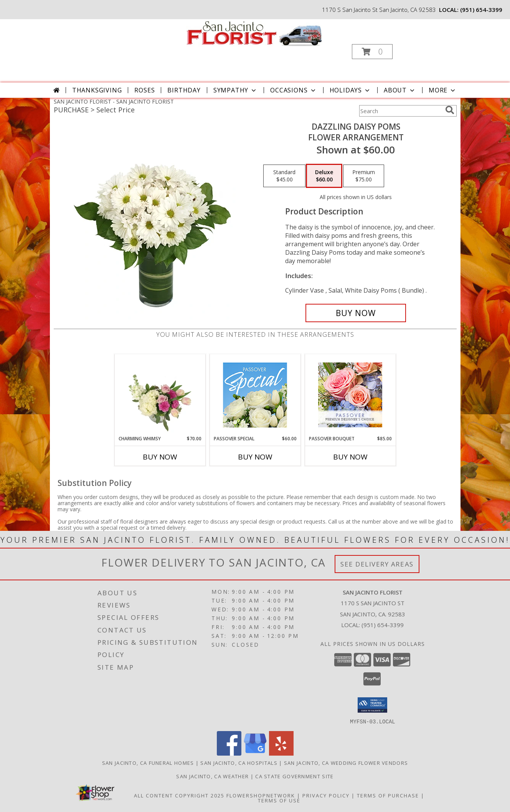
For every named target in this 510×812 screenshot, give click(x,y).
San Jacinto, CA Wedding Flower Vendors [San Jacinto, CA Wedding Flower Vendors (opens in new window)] (346, 763)
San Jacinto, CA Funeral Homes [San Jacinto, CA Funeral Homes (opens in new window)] (148, 763)
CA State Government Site (294, 776)
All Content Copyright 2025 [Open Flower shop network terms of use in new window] (179, 795)
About (400, 90)
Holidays (350, 90)
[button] (372, 52)
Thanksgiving (97, 90)
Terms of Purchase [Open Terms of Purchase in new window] (388, 795)
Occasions (293, 90)
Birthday (184, 90)
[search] (450, 110)
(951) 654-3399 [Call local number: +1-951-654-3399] (481, 10)
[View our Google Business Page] (255, 753)
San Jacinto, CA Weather (212, 776)
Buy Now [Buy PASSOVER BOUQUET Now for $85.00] (350, 457)
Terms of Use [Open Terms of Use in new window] (279, 800)
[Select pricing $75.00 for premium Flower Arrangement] (364, 176)
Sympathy (235, 90)
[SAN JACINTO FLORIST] (254, 33)
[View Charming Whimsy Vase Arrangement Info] (160, 395)
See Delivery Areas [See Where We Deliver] (377, 564)
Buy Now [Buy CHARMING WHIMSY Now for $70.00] (160, 457)
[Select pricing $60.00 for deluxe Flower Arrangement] (324, 176)
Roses (144, 90)
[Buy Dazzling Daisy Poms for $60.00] (356, 313)
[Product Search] (401, 111)
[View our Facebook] (229, 753)
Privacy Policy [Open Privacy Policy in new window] (326, 795)
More (443, 90)
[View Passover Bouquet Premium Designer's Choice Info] (350, 395)
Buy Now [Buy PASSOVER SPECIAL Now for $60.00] (255, 457)
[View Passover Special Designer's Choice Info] (255, 395)
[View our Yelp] (281, 753)
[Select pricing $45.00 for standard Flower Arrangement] (284, 176)
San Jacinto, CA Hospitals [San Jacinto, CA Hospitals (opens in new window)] (239, 763)
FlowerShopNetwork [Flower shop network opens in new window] (261, 795)
